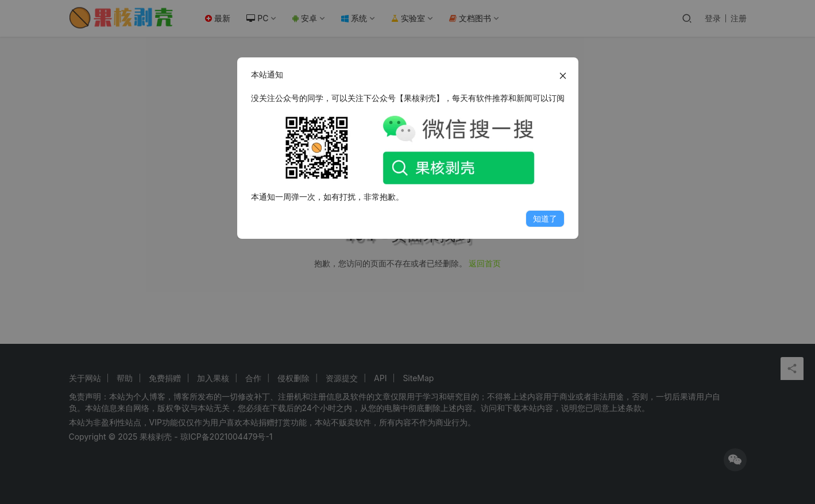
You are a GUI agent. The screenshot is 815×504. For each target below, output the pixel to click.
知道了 (545, 218)
